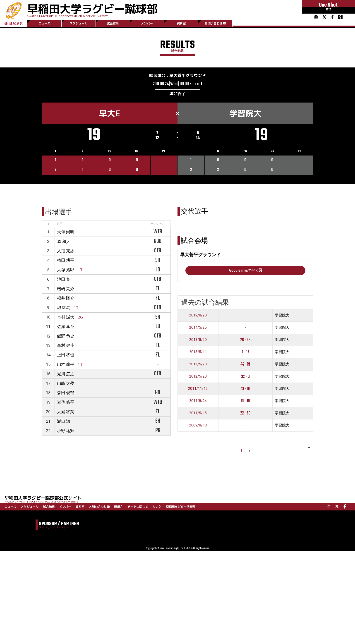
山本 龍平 (66, 364)
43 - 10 (245, 389)
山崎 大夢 (66, 383)
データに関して (138, 507)
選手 (60, 224)
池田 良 (64, 279)
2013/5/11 (198, 352)
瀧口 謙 (64, 421)
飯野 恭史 (66, 336)
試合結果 (113, 23)
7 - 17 (245, 352)
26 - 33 (245, 340)
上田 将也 (66, 355)
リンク (157, 507)
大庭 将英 (66, 412)
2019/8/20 (198, 315)
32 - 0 (245, 377)
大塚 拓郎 (66, 270)
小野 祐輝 (66, 431)
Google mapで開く (245, 270)
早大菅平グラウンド (188, 75)
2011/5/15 (198, 413)
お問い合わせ (215, 23)
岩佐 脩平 (66, 402)
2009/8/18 (198, 425)
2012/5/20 (198, 364)
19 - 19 (245, 401)
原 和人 (64, 241)
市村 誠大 (66, 317)
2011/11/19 (198, 389)
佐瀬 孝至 (66, 327)
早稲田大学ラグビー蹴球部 (92, 9)
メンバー (147, 23)
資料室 (181, 23)
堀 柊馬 (64, 308)
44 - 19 (245, 364)
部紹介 (119, 507)
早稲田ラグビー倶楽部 (181, 507)
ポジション (158, 224)
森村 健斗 (66, 345)
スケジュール (79, 23)
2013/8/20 (198, 340)
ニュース (44, 23)
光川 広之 (66, 374)
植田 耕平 (66, 260)
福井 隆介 (66, 298)
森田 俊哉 (66, 393)
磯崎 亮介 (66, 289)
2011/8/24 (198, 401)
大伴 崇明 (66, 232)
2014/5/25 (198, 327)
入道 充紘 (66, 251)
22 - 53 (245, 413)
